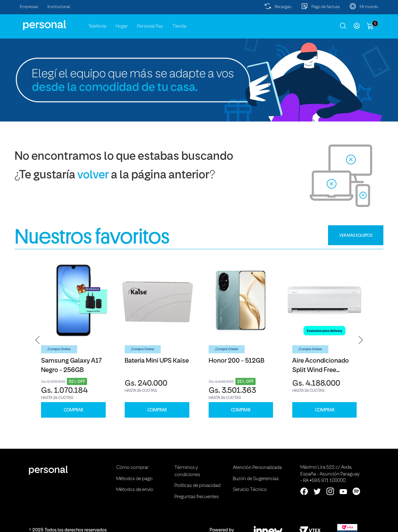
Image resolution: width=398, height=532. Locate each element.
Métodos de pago (134, 479)
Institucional (59, 7)
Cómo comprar (132, 468)
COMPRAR (73, 410)
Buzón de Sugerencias (256, 479)
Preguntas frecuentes (197, 497)
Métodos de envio (135, 490)
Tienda (179, 26)
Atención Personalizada (257, 468)
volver (93, 175)
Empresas (29, 7)
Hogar (122, 26)
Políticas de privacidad (197, 486)
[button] (38, 340)
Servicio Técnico (250, 490)
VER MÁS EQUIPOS (356, 235)
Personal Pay (150, 26)
